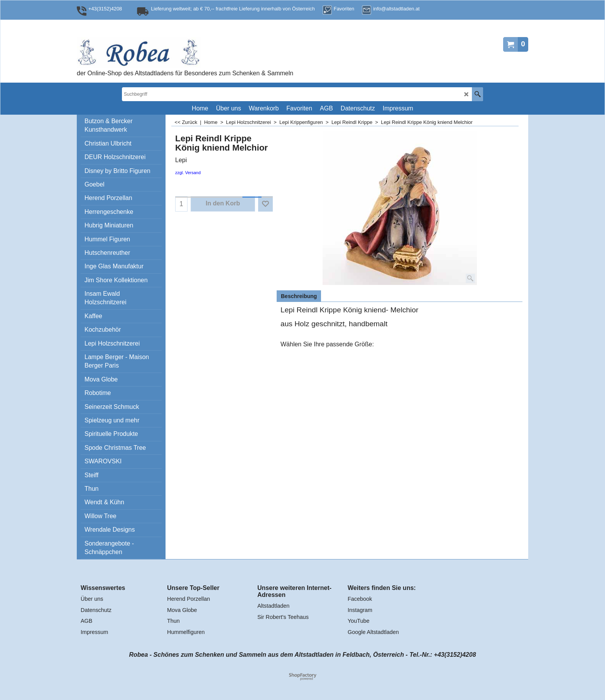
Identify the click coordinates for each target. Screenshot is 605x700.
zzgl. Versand (188, 173)
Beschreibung (299, 296)
